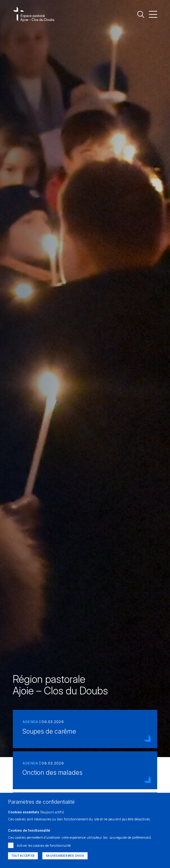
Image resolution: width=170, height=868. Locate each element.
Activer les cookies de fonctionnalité (44, 845)
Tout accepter (23, 856)
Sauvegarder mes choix (65, 856)
